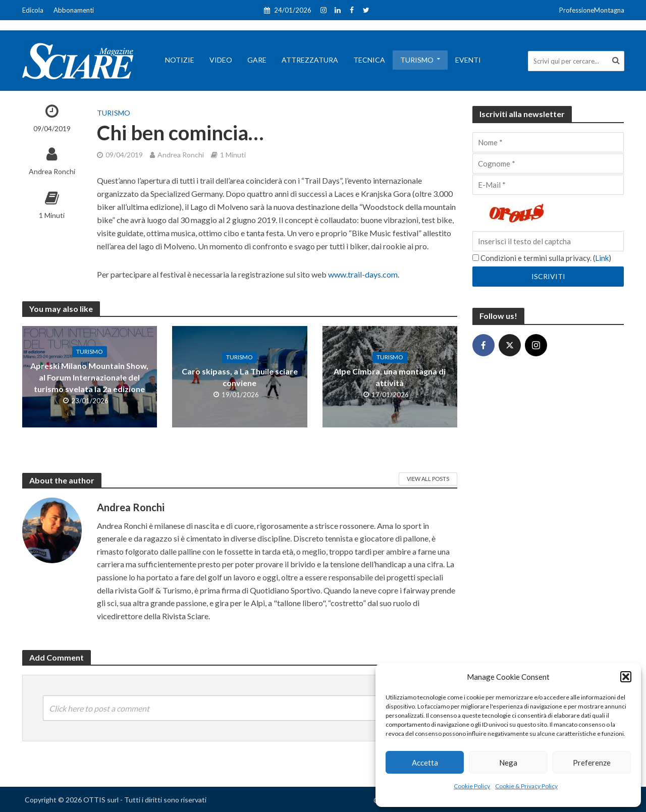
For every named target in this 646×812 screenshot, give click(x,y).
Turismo (417, 60)
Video (221, 60)
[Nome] (548, 142)
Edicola (33, 10)
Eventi (468, 60)
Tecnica (369, 60)
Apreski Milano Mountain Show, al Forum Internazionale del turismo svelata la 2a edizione (89, 377)
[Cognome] (548, 164)
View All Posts (428, 479)
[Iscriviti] (548, 277)
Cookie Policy (472, 786)
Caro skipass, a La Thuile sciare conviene (240, 377)
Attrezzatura (310, 60)
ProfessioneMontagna (592, 10)
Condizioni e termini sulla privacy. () (542, 258)
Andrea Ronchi (52, 171)
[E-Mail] (548, 185)
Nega (508, 763)
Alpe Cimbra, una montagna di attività (390, 377)
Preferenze (592, 763)
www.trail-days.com (363, 274)
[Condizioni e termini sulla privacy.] (476, 258)
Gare (257, 60)
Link (602, 258)
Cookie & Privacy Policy (526, 786)
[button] (626, 677)
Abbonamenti (74, 10)
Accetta (425, 763)
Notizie (180, 60)
